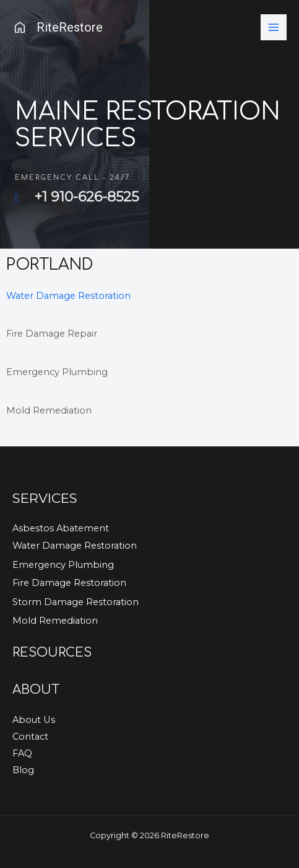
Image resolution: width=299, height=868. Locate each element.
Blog (23, 770)
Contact (30, 737)
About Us (34, 720)
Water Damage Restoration (68, 296)
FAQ (22, 753)
